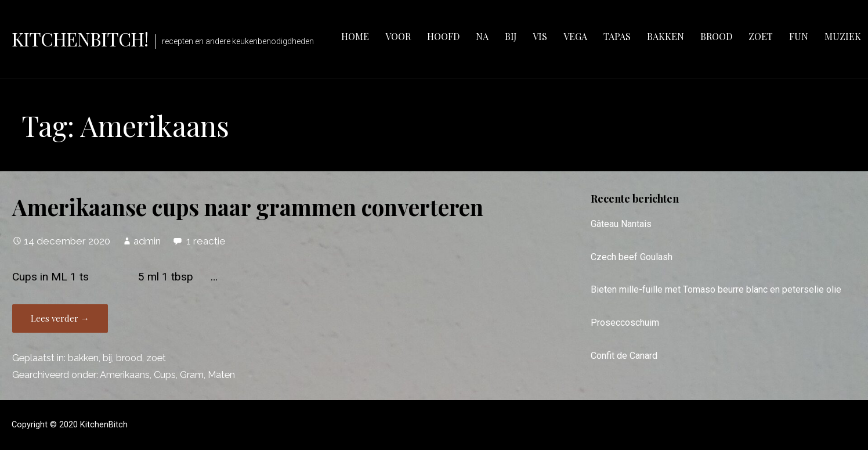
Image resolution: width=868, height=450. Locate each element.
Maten (221, 375)
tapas (617, 36)
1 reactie (206, 241)
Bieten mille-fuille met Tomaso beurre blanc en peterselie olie (716, 289)
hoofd (443, 36)
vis (540, 36)
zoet (761, 36)
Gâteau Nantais (621, 224)
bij (511, 36)
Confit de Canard (624, 356)
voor (398, 36)
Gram (192, 375)
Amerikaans (125, 375)
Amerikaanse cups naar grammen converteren (248, 207)
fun (799, 36)
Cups (165, 375)
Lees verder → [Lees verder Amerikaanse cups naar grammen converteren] (60, 318)
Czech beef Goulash (632, 257)
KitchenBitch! (80, 39)
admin (147, 241)
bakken (666, 36)
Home (355, 36)
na (482, 36)
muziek (843, 36)
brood (716, 36)
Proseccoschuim (625, 323)
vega (575, 36)
